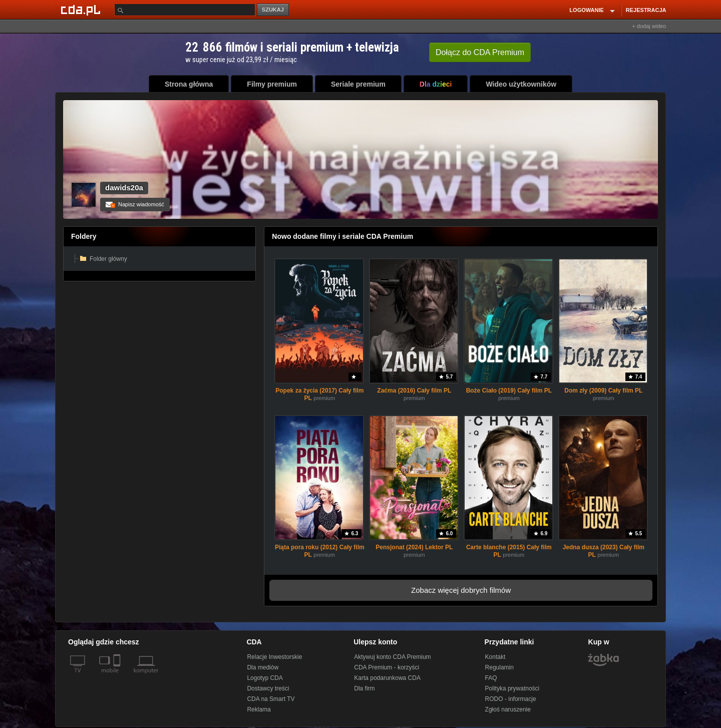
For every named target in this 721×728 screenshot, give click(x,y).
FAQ (491, 678)
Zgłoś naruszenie (508, 709)
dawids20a (124, 188)
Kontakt (495, 657)
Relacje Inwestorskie (274, 657)
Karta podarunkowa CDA (387, 678)
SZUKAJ (273, 10)
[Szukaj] (185, 10)
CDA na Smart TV (271, 699)
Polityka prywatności (512, 688)
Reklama (259, 709)
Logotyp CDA (265, 678)
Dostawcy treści (268, 688)
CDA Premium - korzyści (387, 667)
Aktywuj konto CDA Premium (392, 657)
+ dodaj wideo (649, 26)
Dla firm (364, 688)
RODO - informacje (511, 699)
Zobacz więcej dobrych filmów (461, 590)
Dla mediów (263, 667)
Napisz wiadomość (135, 204)
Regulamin (499, 667)
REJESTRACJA (646, 10)
